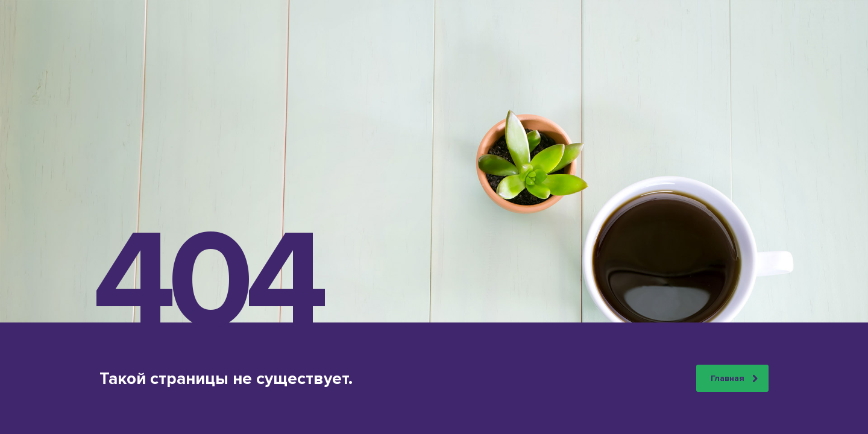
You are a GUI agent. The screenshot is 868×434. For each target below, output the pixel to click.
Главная (734, 378)
